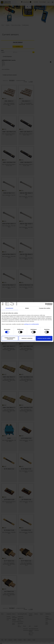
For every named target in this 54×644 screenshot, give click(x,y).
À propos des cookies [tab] (45, 308)
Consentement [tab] (9, 308)
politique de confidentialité (31, 324)
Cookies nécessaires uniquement (10, 338)
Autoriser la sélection (27, 338)
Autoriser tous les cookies (44, 338)
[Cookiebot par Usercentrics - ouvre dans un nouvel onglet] (46, 304)
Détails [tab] (27, 308)
